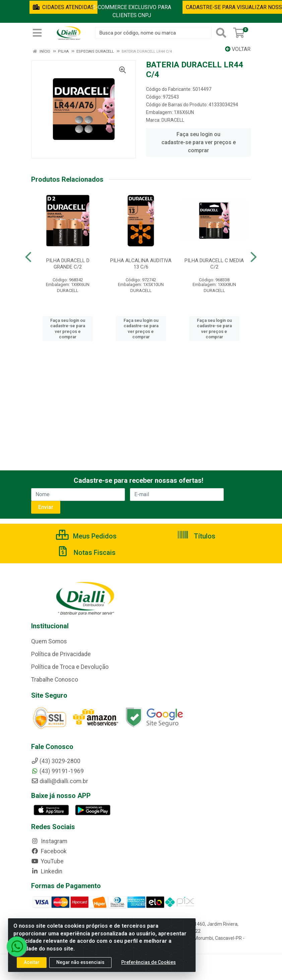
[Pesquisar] (221, 33)
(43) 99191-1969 (57, 771)
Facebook (49, 851)
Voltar (238, 49)
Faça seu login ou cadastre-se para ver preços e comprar (199, 142)
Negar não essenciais (80, 966)
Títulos (196, 536)
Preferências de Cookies (149, 966)
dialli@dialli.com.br (60, 781)
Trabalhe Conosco (55, 680)
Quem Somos (49, 641)
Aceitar (32, 966)
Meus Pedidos (86, 536)
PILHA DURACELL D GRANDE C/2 (68, 264)
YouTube (47, 861)
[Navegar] (28, 257)
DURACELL (173, 120)
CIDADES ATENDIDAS (63, 7)
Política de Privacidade (61, 654)
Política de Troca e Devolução (70, 667)
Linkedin (47, 871)
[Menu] (37, 33)
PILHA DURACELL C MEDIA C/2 (214, 264)
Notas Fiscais (86, 553)
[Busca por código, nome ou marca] (153, 33)
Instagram (49, 841)
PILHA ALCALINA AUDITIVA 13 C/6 (141, 264)
